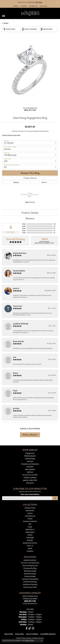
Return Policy (9, 634)
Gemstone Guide (30, 574)
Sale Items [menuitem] (30, 483)
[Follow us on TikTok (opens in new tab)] (30, 628)
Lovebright (30, 538)
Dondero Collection (30, 521)
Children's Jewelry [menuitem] (30, 477)
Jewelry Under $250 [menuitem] (30, 480)
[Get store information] (30, 604)
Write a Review (30, 435)
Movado (30, 540)
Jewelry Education (30, 560)
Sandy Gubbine (19, 271)
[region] (30, 71)
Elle (30, 524)
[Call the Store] (30, 601)
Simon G (30, 546)
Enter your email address (30, 494)
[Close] (57, 2)
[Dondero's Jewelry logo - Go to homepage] (30, 13)
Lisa (15, 357)
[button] (16, 6)
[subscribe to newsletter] (55, 498)
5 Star (24, 224)
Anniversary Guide (30, 587)
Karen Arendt (18, 341)
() (55, 224)
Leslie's (30, 535)
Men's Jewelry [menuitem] (30, 469)
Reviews (30, 218)
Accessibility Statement (48, 634)
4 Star (24, 226)
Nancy (16, 373)
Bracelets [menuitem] (30, 467)
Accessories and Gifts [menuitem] (30, 475)
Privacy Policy (19, 634)
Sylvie (30, 548)
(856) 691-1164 (30, 110)
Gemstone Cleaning (30, 584)
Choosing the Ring (30, 568)
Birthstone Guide (30, 571)
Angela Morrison (20, 253)
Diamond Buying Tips (30, 566)
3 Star (24, 228)
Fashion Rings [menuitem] (30, 459)
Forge (30, 527)
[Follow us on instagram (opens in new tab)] (33, 628)
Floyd (15, 391)
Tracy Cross (17, 306)
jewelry (6, 23)
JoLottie (16, 408)
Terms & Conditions (32, 634)
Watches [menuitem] (30, 472)
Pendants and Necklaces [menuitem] (30, 464)
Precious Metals (30, 576)
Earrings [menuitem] (30, 461)
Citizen (30, 519)
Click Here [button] (39, 2)
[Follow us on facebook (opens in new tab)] (27, 628)
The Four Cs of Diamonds (30, 563)
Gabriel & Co (30, 529)
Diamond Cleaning (30, 582)
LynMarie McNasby (21, 324)
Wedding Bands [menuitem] (30, 456)
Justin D (16, 288)
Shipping (16, 182)
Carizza (30, 513)
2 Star (24, 230)
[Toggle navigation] (4, 15)
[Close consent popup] (42, 641)
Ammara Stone (30, 508)
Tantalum (30, 551)
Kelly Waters (30, 532)
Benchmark (30, 511)
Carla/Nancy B (30, 516)
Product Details (30, 213)
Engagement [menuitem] (30, 453)
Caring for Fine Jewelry (30, 579)
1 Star (24, 233)
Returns (44, 182)
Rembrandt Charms (30, 543)
